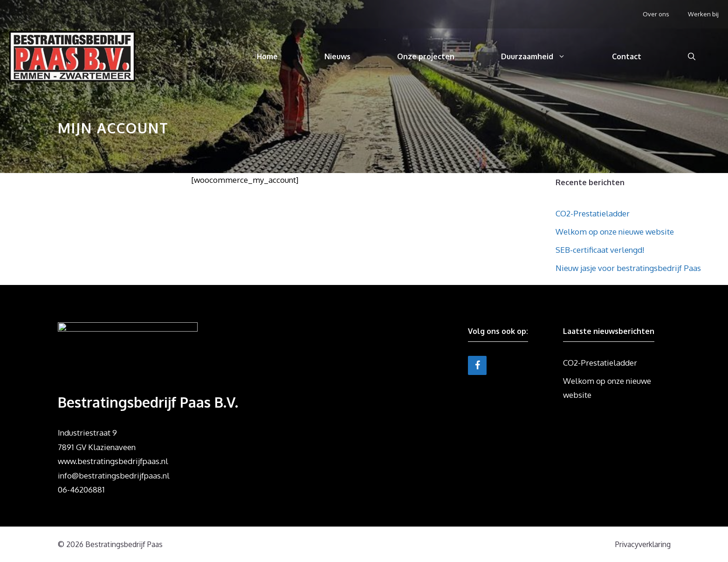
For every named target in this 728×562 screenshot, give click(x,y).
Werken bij (703, 14)
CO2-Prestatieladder (593, 213)
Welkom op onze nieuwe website (615, 232)
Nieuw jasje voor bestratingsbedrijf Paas (628, 268)
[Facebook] (477, 365)
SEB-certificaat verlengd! (600, 250)
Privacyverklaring (643, 544)
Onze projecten (426, 56)
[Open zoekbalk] (692, 56)
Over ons (656, 14)
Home (267, 56)
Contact (627, 56)
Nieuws (337, 56)
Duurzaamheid (545, 56)
